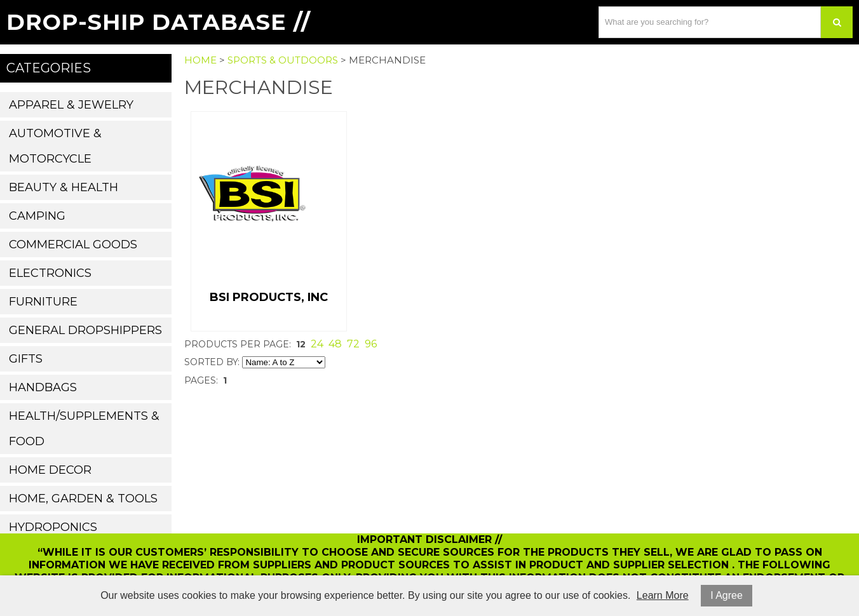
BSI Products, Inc (269, 297)
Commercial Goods (73, 244)
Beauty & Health (64, 187)
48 (335, 344)
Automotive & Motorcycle (55, 146)
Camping (37, 216)
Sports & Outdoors (283, 60)
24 (317, 344)
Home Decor (50, 470)
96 (371, 344)
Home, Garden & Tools (83, 499)
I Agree (727, 595)
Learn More (663, 595)
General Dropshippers (85, 330)
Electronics (50, 273)
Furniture (43, 302)
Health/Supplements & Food (84, 429)
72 (353, 344)
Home (200, 60)
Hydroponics (53, 527)
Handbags (43, 387)
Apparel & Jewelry (71, 105)
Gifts (26, 359)
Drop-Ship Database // (159, 22)
